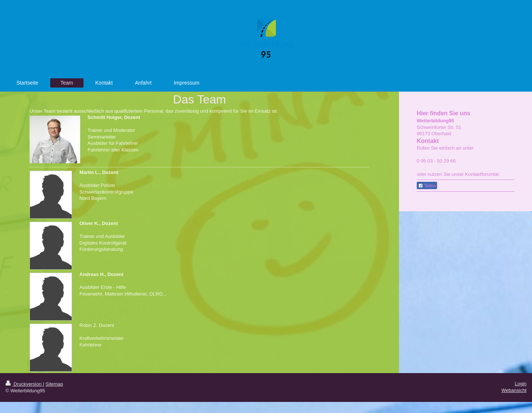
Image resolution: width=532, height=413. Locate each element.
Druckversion (24, 384)
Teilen (427, 186)
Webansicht (514, 390)
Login (521, 384)
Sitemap (54, 384)
